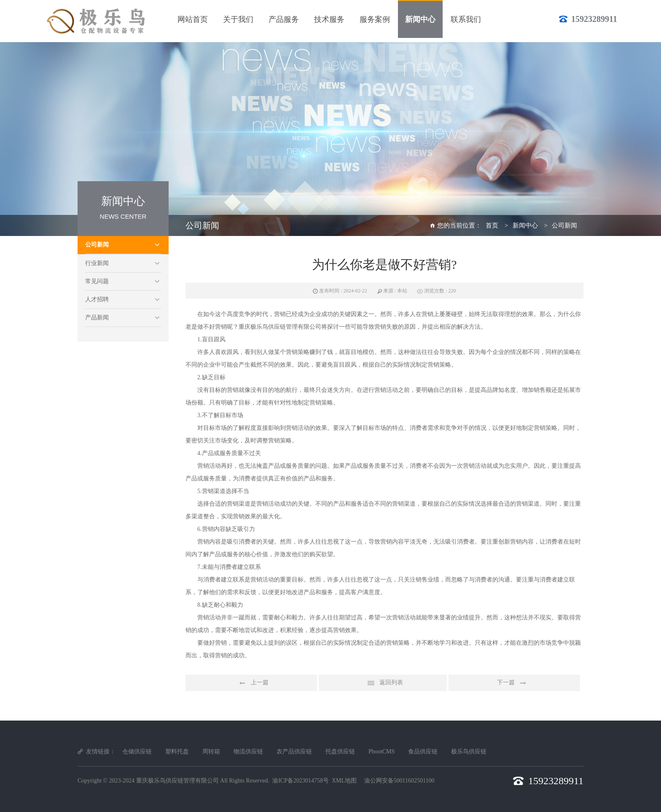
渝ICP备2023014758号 (301, 781)
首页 (492, 225)
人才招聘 (97, 299)
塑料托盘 (177, 752)
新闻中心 (525, 225)
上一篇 (251, 683)
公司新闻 (97, 245)
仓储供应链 (137, 752)
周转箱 (211, 752)
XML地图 (344, 781)
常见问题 (97, 281)
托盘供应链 (340, 752)
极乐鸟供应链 (469, 752)
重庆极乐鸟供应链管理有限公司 (177, 781)
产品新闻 (97, 318)
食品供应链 (423, 752)
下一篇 (514, 683)
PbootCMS (382, 752)
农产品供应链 (294, 752)
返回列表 (383, 683)
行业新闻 (97, 263)
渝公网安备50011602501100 (399, 781)
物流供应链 (248, 752)
